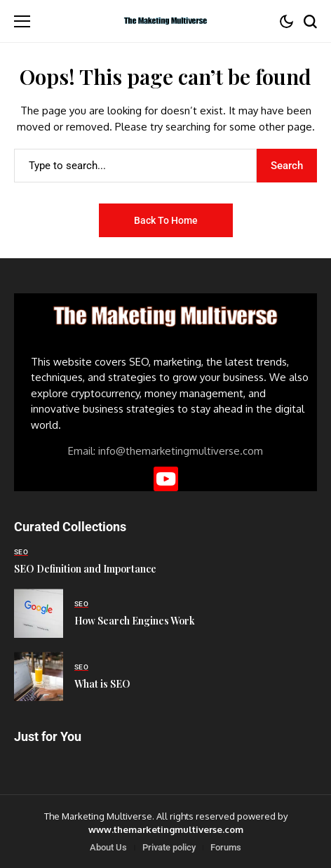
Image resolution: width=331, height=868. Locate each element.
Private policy (169, 847)
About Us (108, 847)
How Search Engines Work (135, 621)
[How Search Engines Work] (39, 613)
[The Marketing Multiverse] (165, 21)
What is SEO (102, 684)
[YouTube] (166, 479)
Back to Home (166, 220)
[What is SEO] (39, 676)
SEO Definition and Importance (85, 569)
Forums (226, 847)
